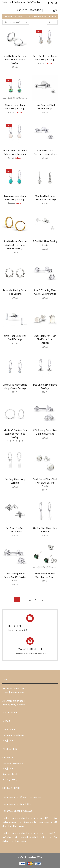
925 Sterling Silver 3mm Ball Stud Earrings (45, 432)
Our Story (8, 758)
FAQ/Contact (34, 2)
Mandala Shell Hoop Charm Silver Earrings (45, 198)
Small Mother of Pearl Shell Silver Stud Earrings (45, 339)
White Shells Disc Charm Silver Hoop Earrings (15, 152)
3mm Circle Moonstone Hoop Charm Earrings (15, 386)
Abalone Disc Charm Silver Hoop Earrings (15, 107)
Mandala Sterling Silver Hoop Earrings (15, 292)
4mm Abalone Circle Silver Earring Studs (45, 575)
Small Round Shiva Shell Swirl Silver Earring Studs (45, 483)
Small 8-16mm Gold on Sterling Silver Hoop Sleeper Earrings (15, 245)
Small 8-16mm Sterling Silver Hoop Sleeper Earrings (15, 59)
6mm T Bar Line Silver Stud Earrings (15, 337)
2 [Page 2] (25, 600)
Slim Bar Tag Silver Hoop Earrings (45, 530)
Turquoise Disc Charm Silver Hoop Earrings (15, 198)
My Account (9, 729)
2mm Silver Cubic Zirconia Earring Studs (45, 152)
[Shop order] (16, 22)
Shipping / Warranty (13, 763)
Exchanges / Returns (13, 735)
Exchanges (19, 2)
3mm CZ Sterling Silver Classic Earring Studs (45, 292)
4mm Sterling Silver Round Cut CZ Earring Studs (15, 577)
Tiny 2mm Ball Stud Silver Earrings (45, 107)
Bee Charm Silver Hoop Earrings (45, 386)
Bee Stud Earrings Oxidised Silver (15, 530)
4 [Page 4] (36, 600)
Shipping (7, 2)
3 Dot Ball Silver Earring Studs (45, 243)
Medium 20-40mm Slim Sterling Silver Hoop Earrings (15, 434)
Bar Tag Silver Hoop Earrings (15, 481)
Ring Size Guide (10, 774)
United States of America (43, 17)
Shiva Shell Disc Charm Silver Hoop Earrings (45, 58)
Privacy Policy (10, 779)
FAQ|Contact (10, 712)
